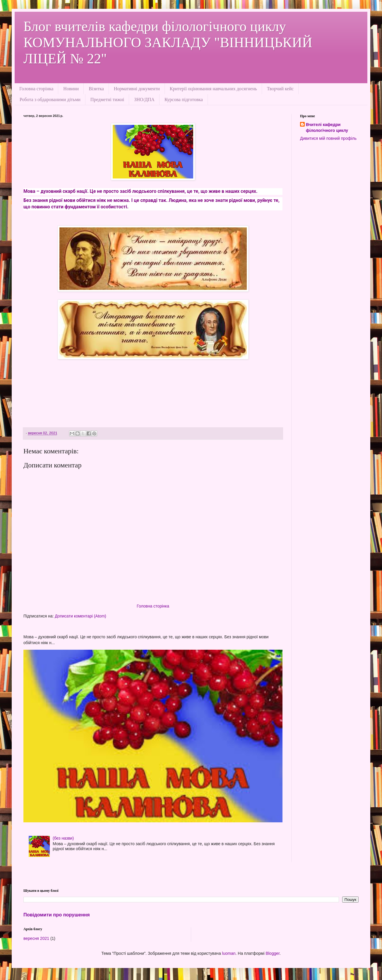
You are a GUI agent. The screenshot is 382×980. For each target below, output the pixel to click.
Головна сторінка (36, 89)
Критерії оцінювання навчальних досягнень (213, 89)
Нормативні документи (137, 89)
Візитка (96, 89)
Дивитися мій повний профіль (328, 138)
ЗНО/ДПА (144, 99)
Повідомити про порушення (57, 915)
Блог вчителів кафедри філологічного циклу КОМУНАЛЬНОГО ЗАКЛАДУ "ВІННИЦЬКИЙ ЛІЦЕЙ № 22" (168, 42)
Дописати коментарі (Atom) (80, 616)
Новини (71, 89)
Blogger (272, 953)
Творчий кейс (280, 89)
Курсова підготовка (184, 99)
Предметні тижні (107, 99)
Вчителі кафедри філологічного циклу (327, 127)
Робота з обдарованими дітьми (50, 99)
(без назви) (63, 838)
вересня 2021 (36, 938)
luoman (229, 953)
